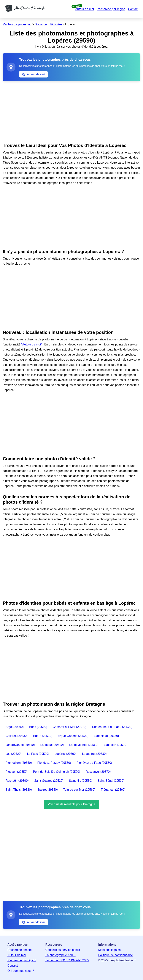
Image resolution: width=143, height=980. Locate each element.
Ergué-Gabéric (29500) (73, 736)
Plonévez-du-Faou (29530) (94, 763)
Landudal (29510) (52, 745)
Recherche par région (111, 9)
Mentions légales (109, 950)
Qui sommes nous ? (21, 971)
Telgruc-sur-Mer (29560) (79, 790)
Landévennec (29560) (84, 745)
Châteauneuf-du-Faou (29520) (112, 727)
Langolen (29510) (116, 745)
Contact (133, 9)
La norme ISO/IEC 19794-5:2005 (67, 960)
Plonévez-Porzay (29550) (54, 763)
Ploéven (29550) (16, 772)
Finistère (56, 24)
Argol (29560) (15, 727)
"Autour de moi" (32, 344)
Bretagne (41, 24)
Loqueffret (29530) (94, 754)
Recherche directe (20, 950)
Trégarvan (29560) (113, 790)
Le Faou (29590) (38, 754)
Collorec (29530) (17, 736)
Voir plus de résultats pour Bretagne (71, 804)
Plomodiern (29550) (19, 763)
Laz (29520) (13, 754)
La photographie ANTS (61, 955)
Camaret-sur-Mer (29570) (70, 727)
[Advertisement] (71, 111)
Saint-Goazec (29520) (49, 781)
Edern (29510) (43, 736)
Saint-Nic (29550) (81, 781)
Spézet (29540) (48, 790)
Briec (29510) (38, 727)
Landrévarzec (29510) (20, 745)
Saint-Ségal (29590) (111, 781)
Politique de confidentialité (116, 955)
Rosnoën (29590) (17, 781)
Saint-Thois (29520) (19, 790)
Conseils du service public (63, 950)
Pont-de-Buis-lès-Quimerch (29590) (57, 772)
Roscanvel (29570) (98, 772)
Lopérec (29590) (66, 754)
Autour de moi (85, 9)
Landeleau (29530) (106, 736)
